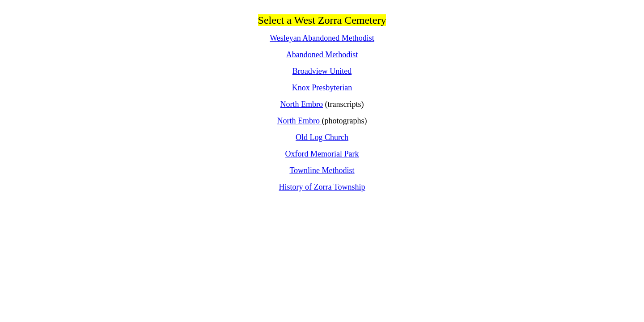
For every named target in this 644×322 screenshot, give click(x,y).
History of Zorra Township (322, 187)
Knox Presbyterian (322, 88)
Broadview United (322, 71)
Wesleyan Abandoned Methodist (322, 38)
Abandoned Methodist (322, 55)
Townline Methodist (322, 170)
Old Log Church (322, 137)
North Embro (302, 104)
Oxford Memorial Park (322, 154)
